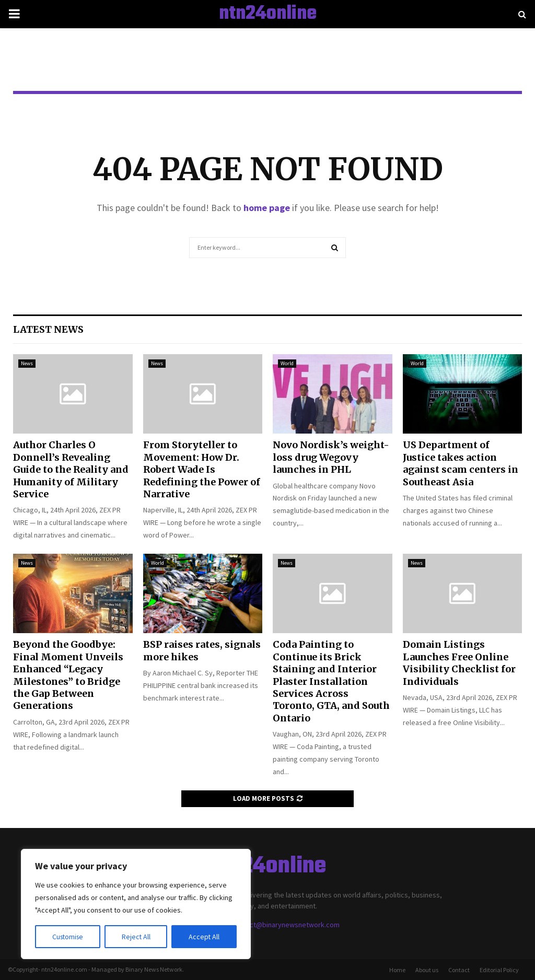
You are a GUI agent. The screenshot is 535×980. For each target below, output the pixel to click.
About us (427, 970)
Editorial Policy (499, 970)
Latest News (48, 329)
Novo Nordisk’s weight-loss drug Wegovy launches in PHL (331, 457)
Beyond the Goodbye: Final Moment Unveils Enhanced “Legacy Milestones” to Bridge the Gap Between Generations (68, 675)
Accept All (204, 937)
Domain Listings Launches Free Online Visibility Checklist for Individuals (459, 663)
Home (397, 970)
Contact (459, 970)
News (27, 363)
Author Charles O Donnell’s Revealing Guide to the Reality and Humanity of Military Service (71, 469)
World (287, 363)
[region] (136, 904)
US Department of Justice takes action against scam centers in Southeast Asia (461, 463)
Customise (68, 937)
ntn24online (268, 14)
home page (267, 208)
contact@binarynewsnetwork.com (286, 925)
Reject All (137, 937)
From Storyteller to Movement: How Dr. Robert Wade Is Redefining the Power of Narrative (202, 469)
